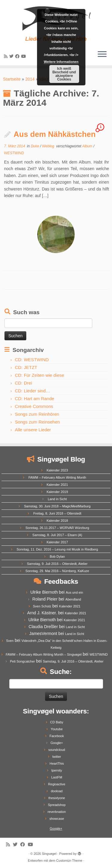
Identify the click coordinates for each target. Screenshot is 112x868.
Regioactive (57, 784)
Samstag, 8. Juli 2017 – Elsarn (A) (57, 535)
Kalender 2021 (57, 485)
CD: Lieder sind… (33, 391)
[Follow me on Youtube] (24, 56)
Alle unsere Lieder (33, 430)
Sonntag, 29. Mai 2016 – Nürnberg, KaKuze (57, 571)
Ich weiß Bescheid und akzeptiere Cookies (64, 74)
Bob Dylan (57, 557)
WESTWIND (14, 153)
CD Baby (57, 722)
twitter (57, 757)
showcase (57, 819)
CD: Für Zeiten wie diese (40, 375)
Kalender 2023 (57, 470)
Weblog (49, 146)
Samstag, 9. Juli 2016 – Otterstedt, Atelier (57, 564)
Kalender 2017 (57, 542)
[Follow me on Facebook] (18, 56)
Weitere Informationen (61, 62)
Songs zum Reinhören (37, 414)
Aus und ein (74, 592)
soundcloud (57, 750)
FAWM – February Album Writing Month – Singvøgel (44, 654)
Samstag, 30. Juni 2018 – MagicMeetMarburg (57, 506)
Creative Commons (34, 406)
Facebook (57, 736)
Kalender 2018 (57, 521)
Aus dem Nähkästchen (55, 134)
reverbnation (57, 812)
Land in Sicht (57, 499)
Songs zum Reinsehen (37, 422)
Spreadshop (57, 805)
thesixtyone (57, 798)
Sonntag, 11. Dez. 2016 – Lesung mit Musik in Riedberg (57, 549)
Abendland (73, 599)
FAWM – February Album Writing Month (57, 477)
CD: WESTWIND (32, 360)
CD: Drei (24, 383)
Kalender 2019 (57, 492)
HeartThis (57, 763)
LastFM (57, 777)
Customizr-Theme (69, 861)
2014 (30, 79)
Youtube (57, 729)
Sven (10, 641)
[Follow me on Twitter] (12, 56)
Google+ (57, 743)
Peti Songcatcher (22, 661)
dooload (57, 791)
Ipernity (57, 770)
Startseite (12, 79)
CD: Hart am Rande (35, 399)
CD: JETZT (26, 367)
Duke (35, 146)
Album (88, 146)
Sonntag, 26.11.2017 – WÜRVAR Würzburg (57, 528)
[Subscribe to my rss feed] (7, 56)
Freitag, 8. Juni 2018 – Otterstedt (57, 513)
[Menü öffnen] (102, 55)
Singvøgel (49, 854)
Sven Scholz (42, 606)
